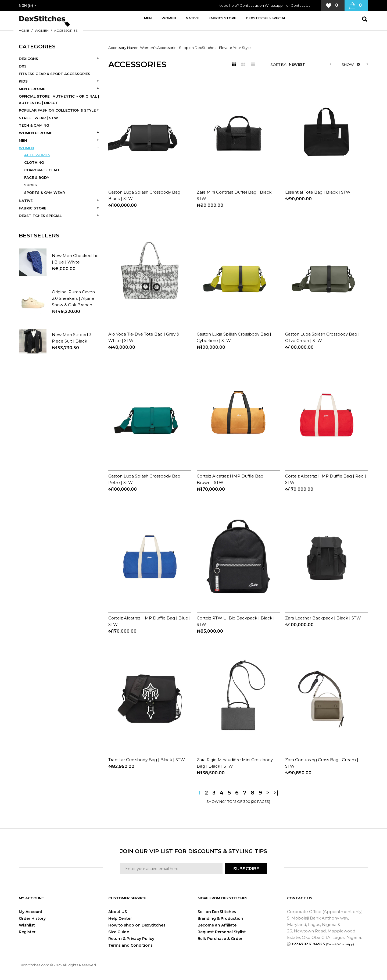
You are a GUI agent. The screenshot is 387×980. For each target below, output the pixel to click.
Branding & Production (220, 918)
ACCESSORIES (66, 31)
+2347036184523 (323, 944)
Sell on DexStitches (217, 912)
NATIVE (26, 201)
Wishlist (27, 925)
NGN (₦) (26, 6)
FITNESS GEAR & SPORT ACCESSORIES (55, 74)
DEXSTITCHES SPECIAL (40, 216)
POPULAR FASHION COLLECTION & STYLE (57, 110)
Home (24, 31)
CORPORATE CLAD (42, 170)
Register (27, 932)
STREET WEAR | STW (38, 118)
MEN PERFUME (32, 89)
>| (276, 793)
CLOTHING (34, 162)
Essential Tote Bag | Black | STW (318, 192)
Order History (32, 918)
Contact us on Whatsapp (262, 5)
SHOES (31, 185)
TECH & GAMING (34, 125)
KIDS (23, 81)
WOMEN (42, 31)
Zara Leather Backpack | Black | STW (323, 618)
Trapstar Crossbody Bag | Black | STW (147, 760)
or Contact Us (298, 5)
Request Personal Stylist (222, 932)
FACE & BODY (37, 177)
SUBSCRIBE (246, 869)
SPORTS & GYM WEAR (44, 193)
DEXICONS (28, 59)
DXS (23, 66)
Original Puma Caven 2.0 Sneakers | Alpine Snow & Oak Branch (73, 298)
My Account (31, 912)
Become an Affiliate (217, 925)
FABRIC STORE (33, 208)
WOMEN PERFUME (35, 133)
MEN (23, 140)
